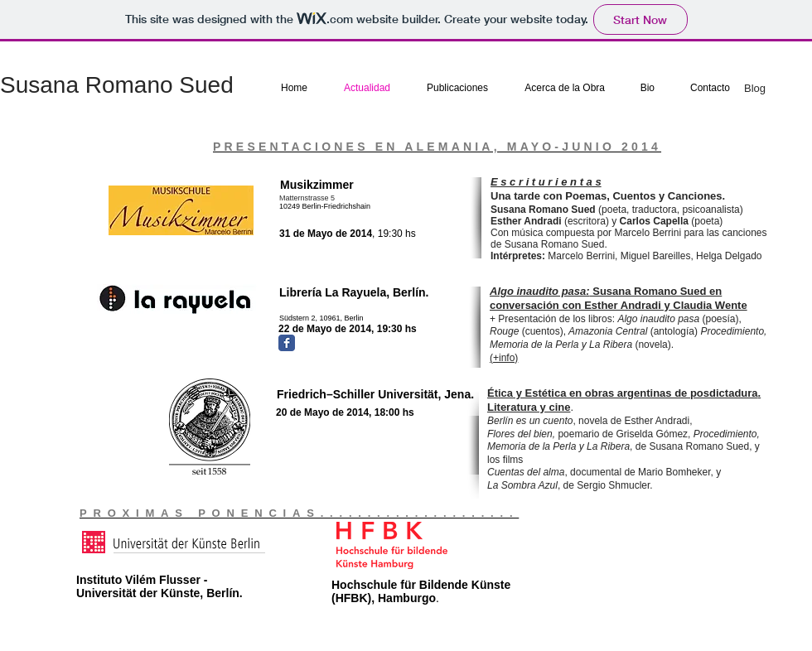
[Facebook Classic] (287, 343)
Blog (755, 88)
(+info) (504, 358)
